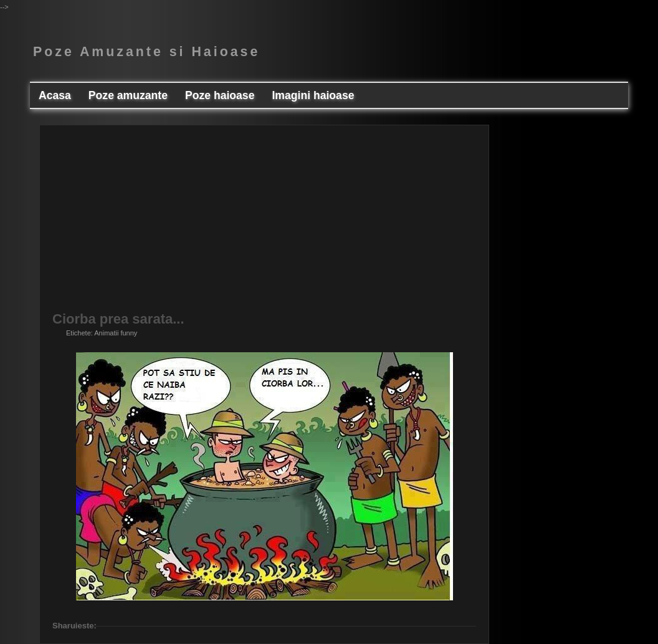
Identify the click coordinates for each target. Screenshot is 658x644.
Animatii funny (116, 333)
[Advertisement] (264, 225)
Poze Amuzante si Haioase (146, 52)
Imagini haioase (313, 95)
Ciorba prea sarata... (118, 319)
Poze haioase (220, 95)
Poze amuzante (128, 95)
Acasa (55, 95)
